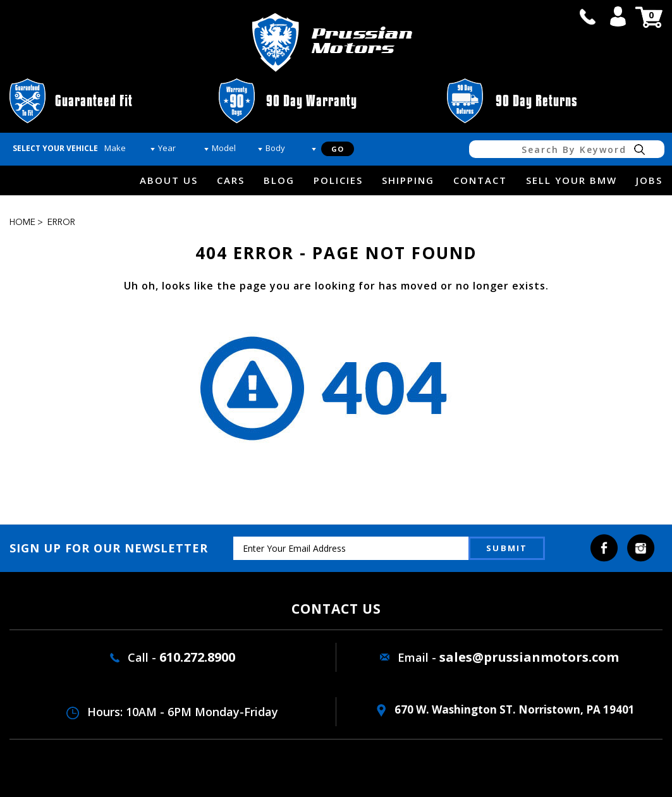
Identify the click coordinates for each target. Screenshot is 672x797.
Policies (338, 180)
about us (169, 180)
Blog (279, 180)
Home (22, 222)
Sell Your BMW (571, 180)
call (587, 16)
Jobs (649, 180)
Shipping (408, 180)
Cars (231, 180)
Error (61, 222)
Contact (480, 180)
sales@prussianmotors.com (529, 657)
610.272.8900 (197, 657)
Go (338, 149)
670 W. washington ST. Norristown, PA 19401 (506, 709)
